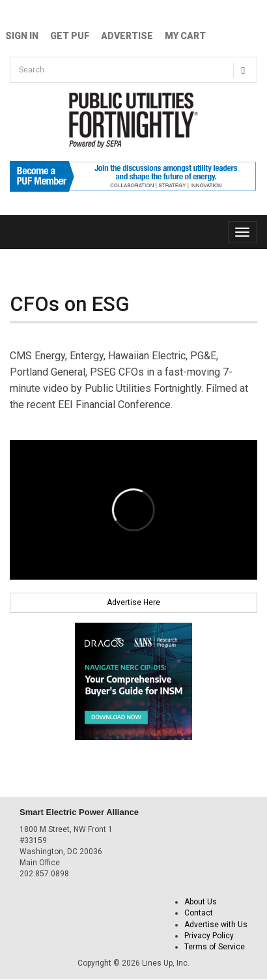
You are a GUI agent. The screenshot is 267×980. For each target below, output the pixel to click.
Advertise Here (133, 602)
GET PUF (70, 36)
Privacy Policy (209, 936)
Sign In (22, 36)
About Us (201, 902)
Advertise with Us (216, 925)
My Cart (185, 36)
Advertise (127, 36)
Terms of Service (215, 947)
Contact (199, 913)
